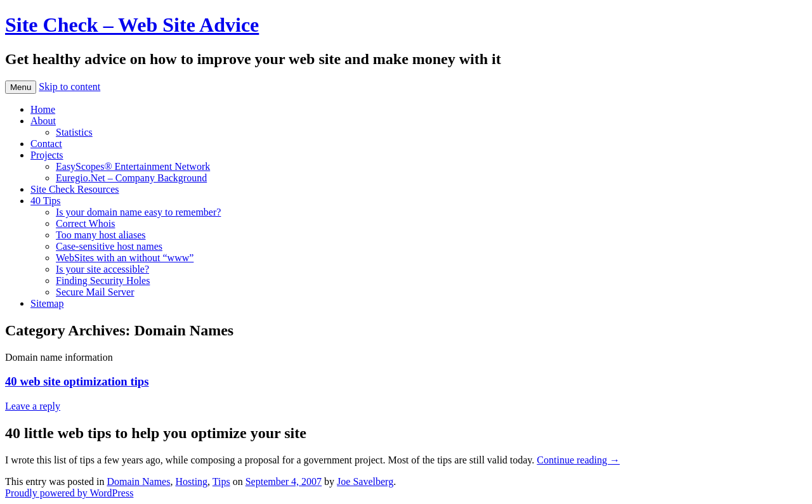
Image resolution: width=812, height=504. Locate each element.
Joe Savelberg (365, 481)
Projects (47, 155)
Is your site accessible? (102, 269)
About (43, 121)
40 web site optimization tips (77, 381)
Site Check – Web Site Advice (132, 25)
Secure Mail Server (95, 292)
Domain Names (138, 481)
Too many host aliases (101, 235)
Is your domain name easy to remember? (138, 212)
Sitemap (47, 303)
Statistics (74, 132)
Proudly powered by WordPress (69, 493)
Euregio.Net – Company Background (131, 178)
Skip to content (69, 87)
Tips (221, 481)
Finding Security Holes (103, 281)
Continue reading (578, 460)
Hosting (191, 481)
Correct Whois (85, 223)
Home (43, 109)
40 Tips (46, 201)
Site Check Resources (75, 189)
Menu (21, 87)
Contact (46, 144)
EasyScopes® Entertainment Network (133, 166)
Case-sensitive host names (109, 246)
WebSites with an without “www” (125, 258)
